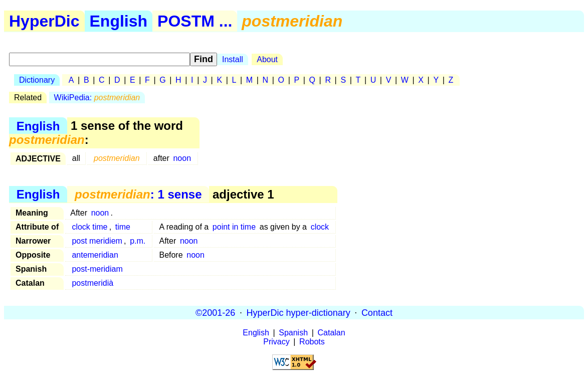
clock (320, 227)
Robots (312, 342)
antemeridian (95, 255)
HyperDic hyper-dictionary (299, 312)
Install (233, 59)
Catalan (332, 333)
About (267, 59)
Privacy (276, 342)
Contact (377, 312)
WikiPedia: (97, 98)
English (119, 21)
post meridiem (97, 241)
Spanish (293, 333)
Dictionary (37, 80)
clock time (89, 227)
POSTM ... (195, 21)
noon (182, 158)
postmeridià (92, 283)
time (123, 227)
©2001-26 (215, 312)
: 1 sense (138, 194)
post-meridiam (97, 269)
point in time (234, 227)
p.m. (138, 241)
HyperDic (44, 21)
